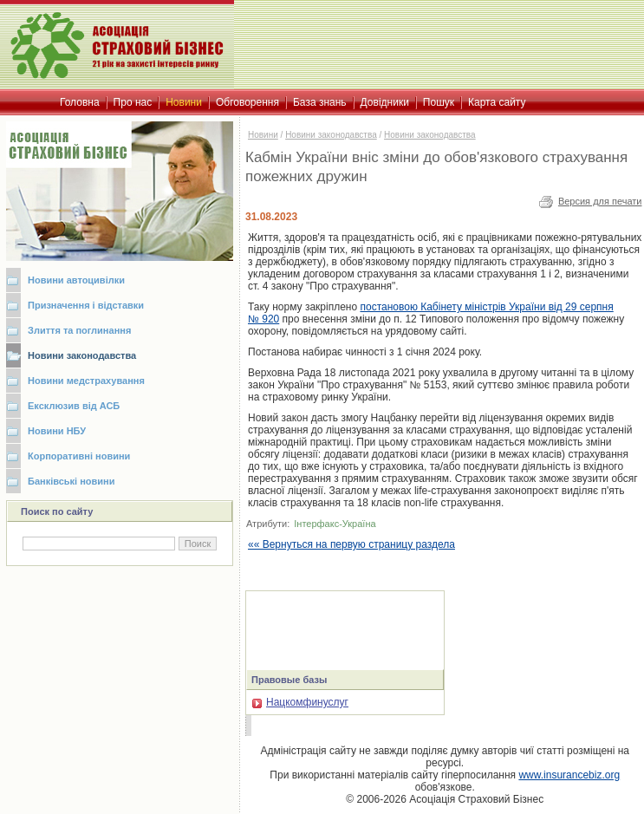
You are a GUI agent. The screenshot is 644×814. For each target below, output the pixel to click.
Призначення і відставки (86, 305)
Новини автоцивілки (76, 280)
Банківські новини (72, 481)
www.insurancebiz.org (569, 775)
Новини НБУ (57, 431)
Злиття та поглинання (79, 330)
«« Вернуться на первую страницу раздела (351, 544)
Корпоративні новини (79, 456)
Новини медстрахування (86, 381)
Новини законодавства (82, 355)
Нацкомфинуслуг (300, 702)
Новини (263, 135)
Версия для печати (600, 201)
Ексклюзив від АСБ (74, 406)
